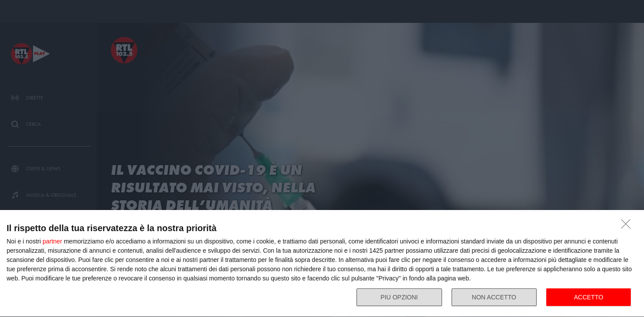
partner (52, 241)
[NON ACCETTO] (628, 226)
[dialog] (322, 264)
